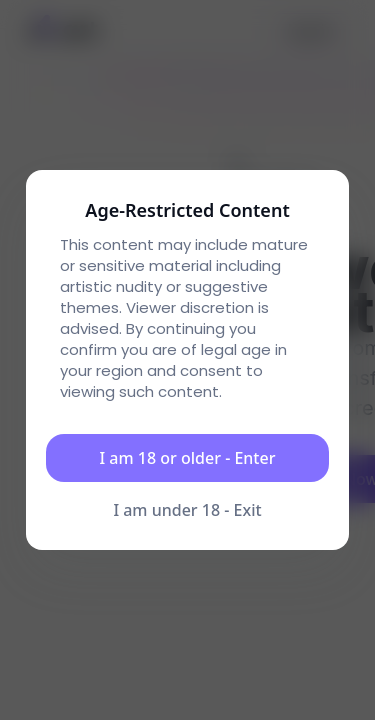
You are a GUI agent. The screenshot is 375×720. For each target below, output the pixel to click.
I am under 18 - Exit (187, 510)
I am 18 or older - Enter (188, 458)
